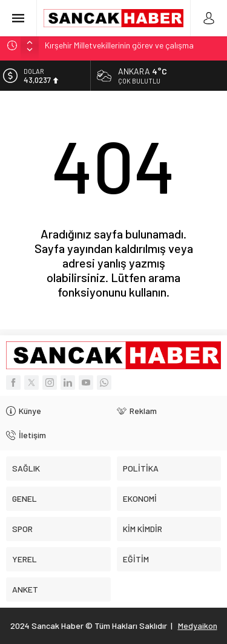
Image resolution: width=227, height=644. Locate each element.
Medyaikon (198, 626)
